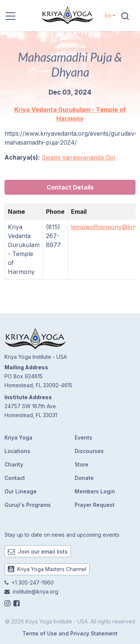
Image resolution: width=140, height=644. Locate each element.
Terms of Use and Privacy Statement (70, 633)
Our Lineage (21, 491)
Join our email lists (38, 551)
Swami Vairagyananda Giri (78, 157)
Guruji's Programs (28, 505)
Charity (14, 464)
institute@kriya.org (35, 591)
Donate (84, 478)
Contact (15, 478)
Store (82, 464)
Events (83, 437)
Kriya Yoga (18, 437)
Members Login (95, 491)
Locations (17, 451)
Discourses (89, 451)
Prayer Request (95, 505)
